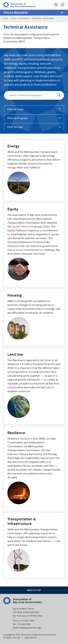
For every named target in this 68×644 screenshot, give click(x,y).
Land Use (15, 354)
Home (6, 18)
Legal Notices (30, 637)
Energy (13, 146)
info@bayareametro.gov (30, 628)
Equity (13, 209)
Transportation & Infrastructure (22, 521)
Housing (15, 295)
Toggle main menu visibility (63, 4)
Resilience (16, 433)
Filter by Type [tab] (15, 127)
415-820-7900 (27, 620)
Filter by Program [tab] (18, 118)
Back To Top (34, 590)
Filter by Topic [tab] (16, 109)
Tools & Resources (16, 13)
